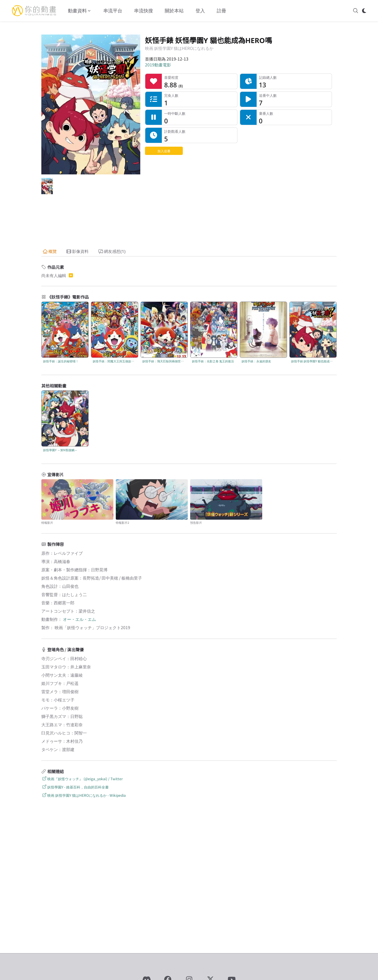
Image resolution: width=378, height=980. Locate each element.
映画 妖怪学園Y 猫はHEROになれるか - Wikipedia (84, 795)
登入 (200, 11)
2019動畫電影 (158, 65)
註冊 (221, 11)
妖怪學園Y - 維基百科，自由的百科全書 (75, 787)
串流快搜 (144, 11)
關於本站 (174, 11)
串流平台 (113, 11)
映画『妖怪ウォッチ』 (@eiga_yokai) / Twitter (82, 779)
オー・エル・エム (79, 619)
